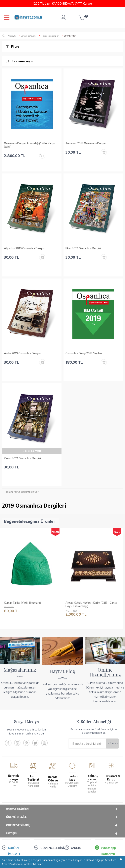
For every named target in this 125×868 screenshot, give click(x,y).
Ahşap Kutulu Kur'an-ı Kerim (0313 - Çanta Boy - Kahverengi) (91, 604)
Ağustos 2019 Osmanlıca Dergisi (24, 248)
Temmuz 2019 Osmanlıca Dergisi (86, 143)
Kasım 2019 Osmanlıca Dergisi (22, 458)
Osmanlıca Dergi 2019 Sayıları (84, 353)
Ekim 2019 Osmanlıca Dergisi (83, 248)
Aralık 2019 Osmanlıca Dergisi (22, 353)
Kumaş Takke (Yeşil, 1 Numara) (23, 603)
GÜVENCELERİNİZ (53, 848)
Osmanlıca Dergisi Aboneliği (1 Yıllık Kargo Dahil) (30, 145)
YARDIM (76, 848)
